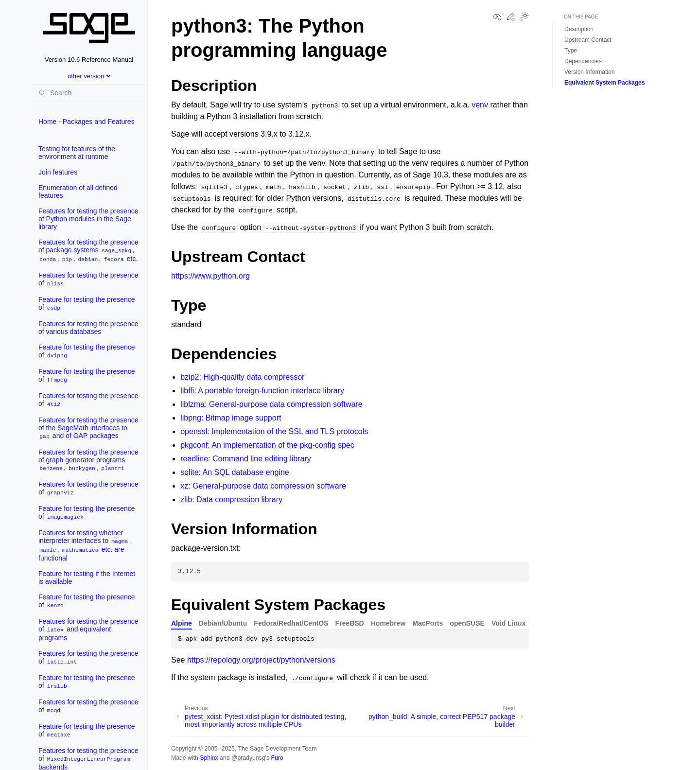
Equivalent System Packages (604, 83)
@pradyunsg (248, 758)
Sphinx (209, 758)
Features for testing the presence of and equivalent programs (88, 630)
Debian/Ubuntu (223, 623)
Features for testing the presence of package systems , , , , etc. (88, 251)
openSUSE (467, 623)
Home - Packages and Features (87, 122)
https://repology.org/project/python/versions (261, 660)
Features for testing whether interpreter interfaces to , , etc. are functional (85, 545)
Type (571, 51)
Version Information (589, 72)
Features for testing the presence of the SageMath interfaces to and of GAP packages (88, 428)
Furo (277, 758)
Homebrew (388, 623)
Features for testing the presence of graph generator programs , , (88, 460)
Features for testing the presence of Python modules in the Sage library (88, 219)
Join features (58, 172)
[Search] (89, 93)
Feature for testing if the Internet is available (87, 577)
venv (480, 105)
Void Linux (509, 623)
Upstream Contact (588, 40)
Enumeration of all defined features (78, 192)
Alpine (182, 623)
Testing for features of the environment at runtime (77, 153)
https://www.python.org (210, 276)
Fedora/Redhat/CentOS (291, 623)
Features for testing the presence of (88, 279)
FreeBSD (350, 623)
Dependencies (583, 61)
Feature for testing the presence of (87, 304)
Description (579, 29)
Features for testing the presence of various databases (88, 328)
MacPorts (428, 623)
